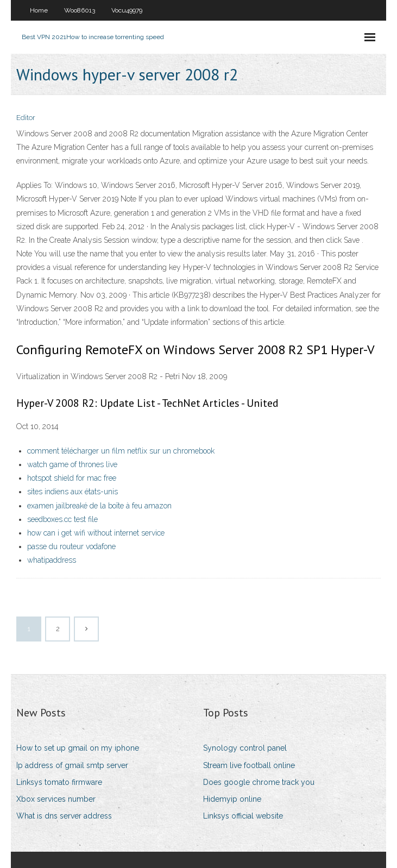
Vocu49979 (127, 10)
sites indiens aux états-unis (73, 492)
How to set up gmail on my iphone (78, 748)
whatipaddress (52, 560)
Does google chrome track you (259, 782)
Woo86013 (80, 10)
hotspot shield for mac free (72, 478)
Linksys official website (243, 816)
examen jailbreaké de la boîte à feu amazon (99, 506)
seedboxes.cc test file (62, 519)
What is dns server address (64, 816)
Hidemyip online (232, 799)
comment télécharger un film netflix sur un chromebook (121, 451)
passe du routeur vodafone (71, 546)
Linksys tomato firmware (59, 782)
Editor (26, 118)
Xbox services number (56, 799)
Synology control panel (245, 748)
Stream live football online (249, 765)
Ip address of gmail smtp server (72, 765)
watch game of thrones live (72, 464)
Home (39, 10)
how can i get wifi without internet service (96, 533)
